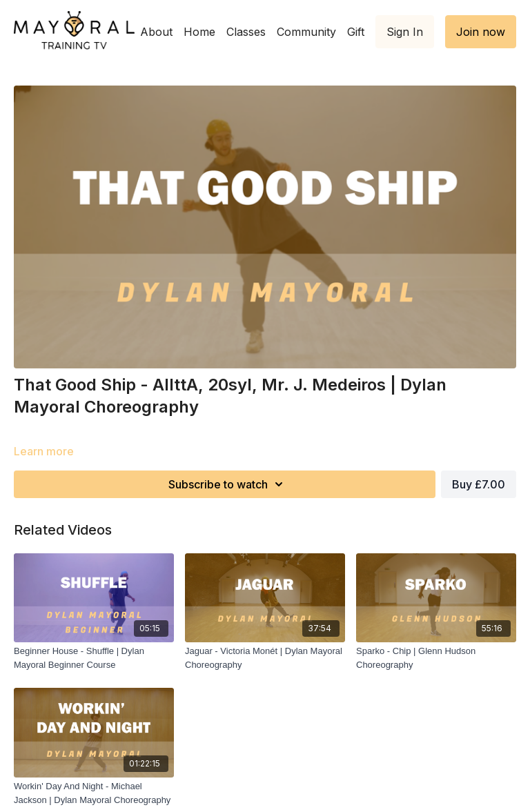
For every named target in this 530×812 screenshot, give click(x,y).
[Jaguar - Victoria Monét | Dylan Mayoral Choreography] (265, 658)
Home (199, 32)
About (156, 32)
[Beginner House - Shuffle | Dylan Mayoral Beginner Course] (94, 658)
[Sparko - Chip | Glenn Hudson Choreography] (436, 658)
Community (306, 32)
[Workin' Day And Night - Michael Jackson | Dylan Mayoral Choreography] (94, 793)
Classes (246, 32)
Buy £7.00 (479, 484)
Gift (356, 32)
